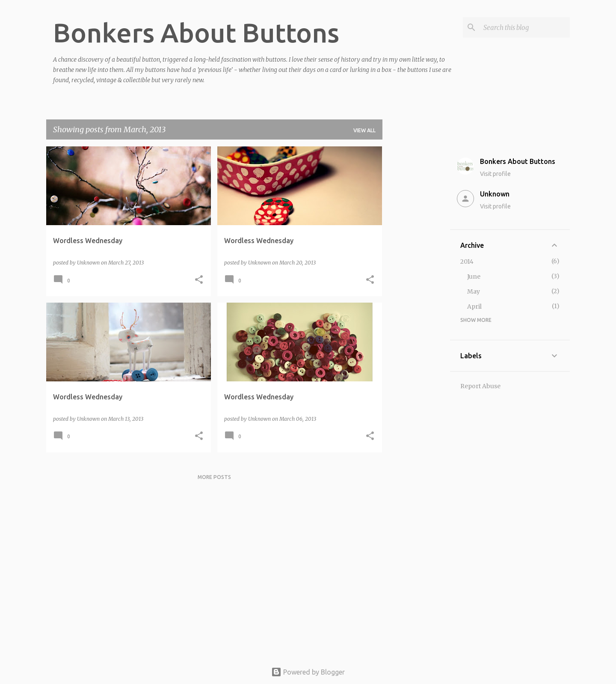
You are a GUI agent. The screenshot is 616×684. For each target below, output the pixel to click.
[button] (199, 280)
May (474, 291)
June (474, 277)
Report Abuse (480, 386)
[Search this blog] (525, 27)
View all (364, 130)
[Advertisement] (416, 275)
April (474, 306)
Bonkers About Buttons (196, 33)
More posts (214, 477)
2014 (467, 262)
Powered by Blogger (308, 672)
